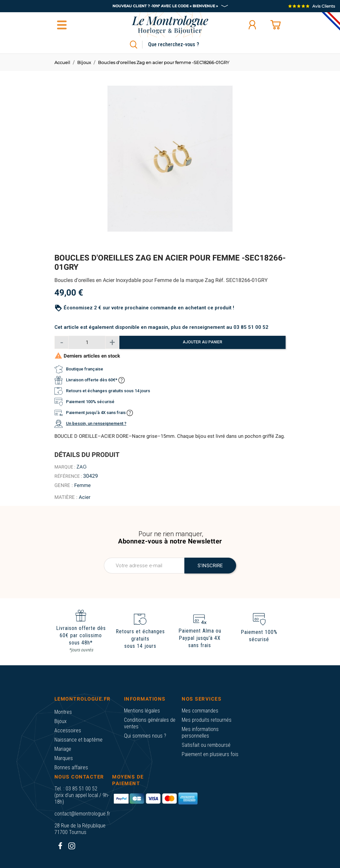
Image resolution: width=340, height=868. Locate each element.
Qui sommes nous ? (145, 736)
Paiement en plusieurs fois (210, 754)
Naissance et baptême (78, 740)
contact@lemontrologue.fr (82, 814)
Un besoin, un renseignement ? (96, 423)
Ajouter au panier (202, 342)
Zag (82, 467)
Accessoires (68, 730)
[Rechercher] (181, 45)
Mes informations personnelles (200, 732)
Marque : (65, 467)
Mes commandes (200, 711)
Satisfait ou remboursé (206, 745)
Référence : (68, 476)
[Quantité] (87, 342)
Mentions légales (142, 711)
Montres (63, 712)
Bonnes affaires (71, 767)
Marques (64, 758)
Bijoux (61, 721)
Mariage (63, 749)
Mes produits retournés (207, 720)
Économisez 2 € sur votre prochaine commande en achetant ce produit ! (149, 308)
